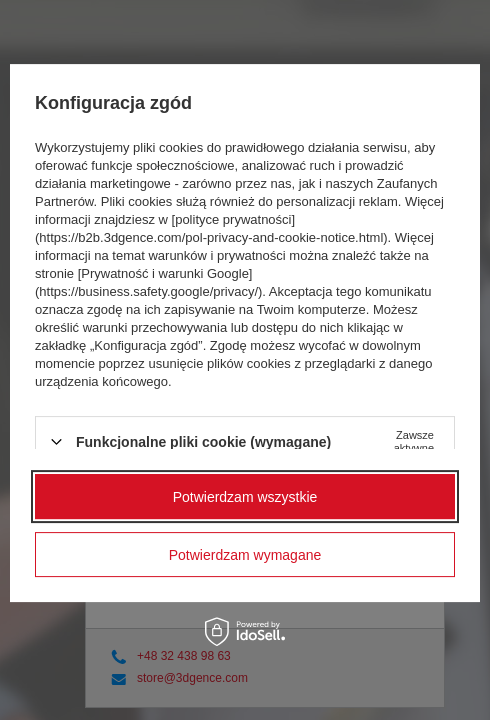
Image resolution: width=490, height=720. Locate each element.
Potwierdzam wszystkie (245, 497)
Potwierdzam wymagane (245, 555)
